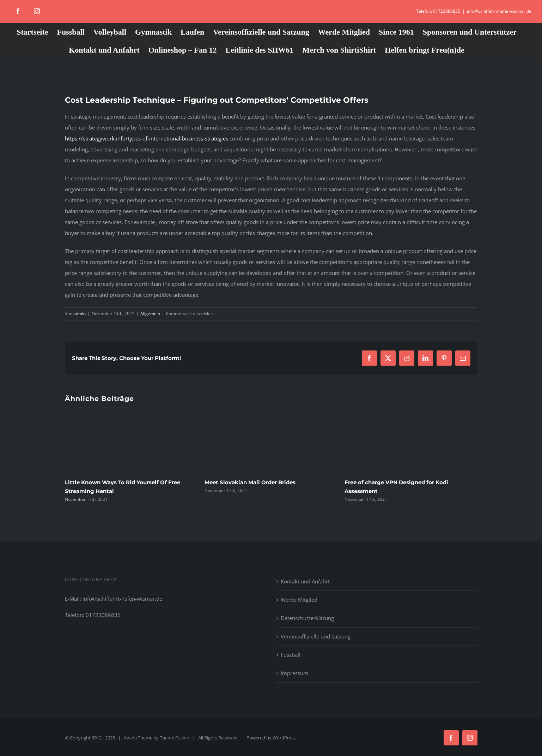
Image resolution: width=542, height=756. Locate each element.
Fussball (291, 655)
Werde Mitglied (299, 600)
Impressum (294, 673)
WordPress (284, 738)
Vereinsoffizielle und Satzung (316, 636)
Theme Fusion (175, 738)
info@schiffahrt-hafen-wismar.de (499, 11)
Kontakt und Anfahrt (305, 581)
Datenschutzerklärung (307, 618)
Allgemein (150, 314)
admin (80, 314)
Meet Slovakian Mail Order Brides (250, 482)
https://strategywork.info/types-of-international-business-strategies (147, 138)
